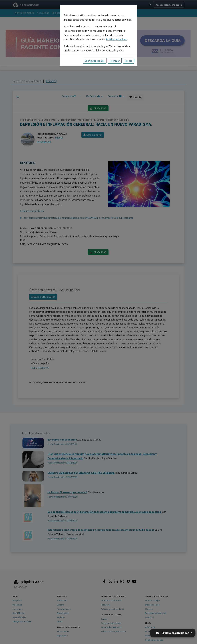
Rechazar (115, 61)
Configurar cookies (95, 61)
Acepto (129, 61)
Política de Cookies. (116, 39)
